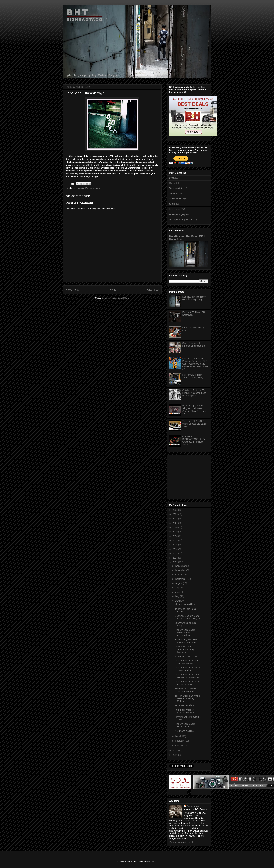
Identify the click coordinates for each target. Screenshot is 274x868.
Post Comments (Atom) (119, 298)
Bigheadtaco (194, 806)
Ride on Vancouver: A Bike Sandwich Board (188, 662)
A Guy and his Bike (184, 731)
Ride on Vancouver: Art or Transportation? (187, 669)
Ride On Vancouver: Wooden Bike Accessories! (185, 633)
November (181, 570)
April (178, 601)
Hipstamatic (78, 188)
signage (96, 188)
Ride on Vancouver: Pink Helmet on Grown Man (187, 676)
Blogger (153, 862)
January (180, 745)
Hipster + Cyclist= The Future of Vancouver (186, 641)
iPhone (88, 188)
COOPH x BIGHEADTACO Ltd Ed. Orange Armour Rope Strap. (194, 441)
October (180, 575)
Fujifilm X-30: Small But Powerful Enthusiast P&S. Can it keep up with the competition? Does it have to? (195, 364)
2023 (175, 514)
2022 (175, 519)
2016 (175, 545)
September (181, 579)
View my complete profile (182, 842)
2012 (175, 562)
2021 (175, 523)
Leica (172, 178)
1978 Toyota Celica (184, 705)
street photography (178, 214)
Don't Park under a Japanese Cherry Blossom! (184, 649)
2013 (175, 558)
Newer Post (72, 290)
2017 (175, 540)
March (179, 736)
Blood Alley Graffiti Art (186, 604)
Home (113, 290)
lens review (175, 209)
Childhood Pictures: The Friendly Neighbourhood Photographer (194, 393)
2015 (175, 549)
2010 (175, 755)
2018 (175, 536)
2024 (175, 510)
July (178, 588)
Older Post (153, 290)
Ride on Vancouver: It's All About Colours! (188, 683)
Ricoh (172, 183)
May (178, 596)
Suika (147, 171)
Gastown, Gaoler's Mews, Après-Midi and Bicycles (188, 617)
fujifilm (172, 204)
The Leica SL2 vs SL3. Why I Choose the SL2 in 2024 (195, 424)
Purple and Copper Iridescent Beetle (184, 711)
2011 (175, 750)
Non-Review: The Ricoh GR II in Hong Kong (194, 298)
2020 (175, 527)
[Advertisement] (189, 476)
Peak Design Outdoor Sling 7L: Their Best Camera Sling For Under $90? (195, 410)
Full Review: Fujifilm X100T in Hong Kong (193, 376)
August (179, 583)
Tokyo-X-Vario (176, 188)
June (178, 592)
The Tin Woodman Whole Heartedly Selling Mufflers (187, 699)
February (180, 741)
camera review (176, 199)
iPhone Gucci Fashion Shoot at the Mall (186, 690)
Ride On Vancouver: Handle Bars (185, 725)
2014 (175, 553)
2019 (175, 532)
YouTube (174, 194)
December (181, 566)
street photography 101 (181, 220)
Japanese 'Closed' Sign (186, 656)
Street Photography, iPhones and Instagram (194, 344)
